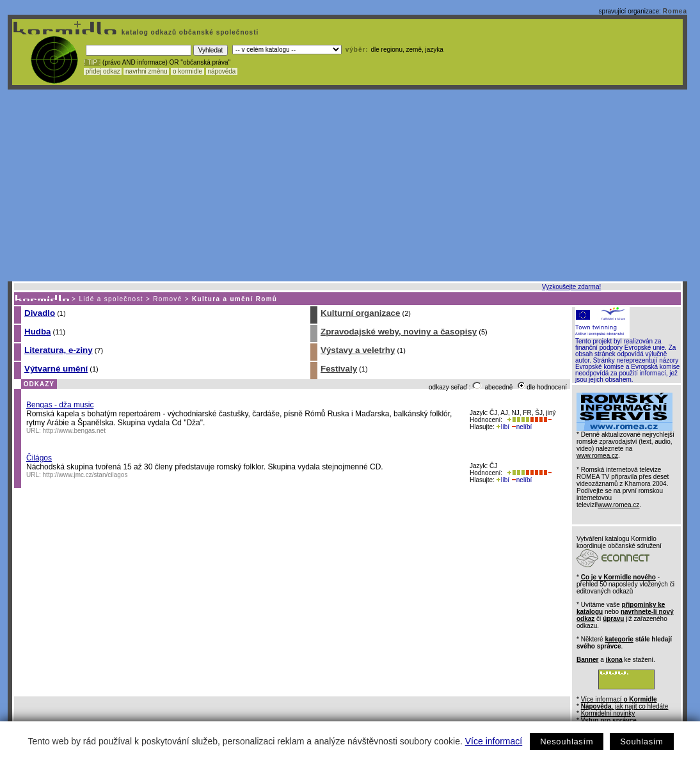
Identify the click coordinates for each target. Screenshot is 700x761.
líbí (503, 427)
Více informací (494, 741)
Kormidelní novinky (608, 713)
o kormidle (187, 71)
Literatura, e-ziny (59, 350)
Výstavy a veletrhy (358, 350)
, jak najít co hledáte (625, 706)
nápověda (222, 71)
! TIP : (92, 62)
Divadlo (40, 313)
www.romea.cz (597, 456)
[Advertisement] (347, 185)
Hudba (37, 332)
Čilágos (39, 458)
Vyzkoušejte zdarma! (571, 287)
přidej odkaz (103, 71)
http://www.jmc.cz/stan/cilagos (85, 475)
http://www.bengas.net (74, 431)
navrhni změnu (146, 71)
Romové (167, 299)
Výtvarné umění (56, 369)
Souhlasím (641, 741)
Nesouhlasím (567, 741)
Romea (675, 11)
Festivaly (339, 369)
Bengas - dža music (60, 405)
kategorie (619, 639)
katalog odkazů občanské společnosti (189, 32)
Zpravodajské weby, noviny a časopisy (399, 332)
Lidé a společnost (111, 299)
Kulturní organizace (360, 313)
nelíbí (521, 427)
